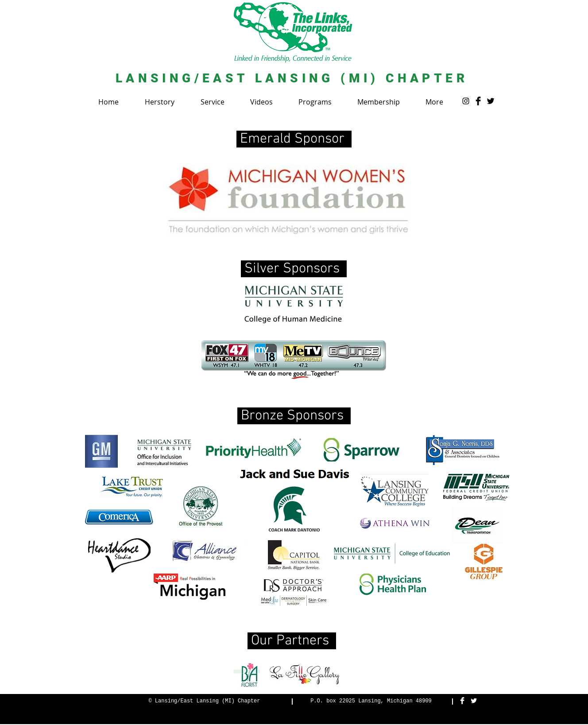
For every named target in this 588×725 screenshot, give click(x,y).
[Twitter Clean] (474, 701)
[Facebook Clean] (462, 701)
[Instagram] (466, 101)
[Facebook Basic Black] (478, 101)
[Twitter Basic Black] (491, 101)
